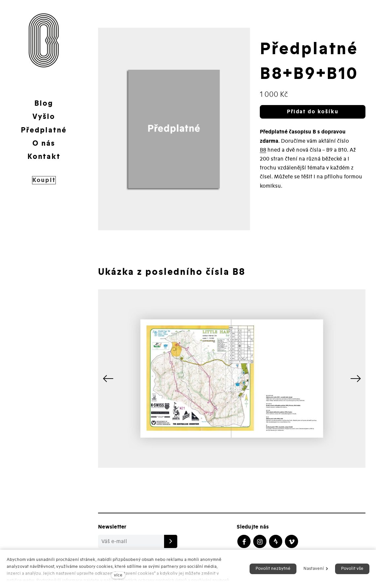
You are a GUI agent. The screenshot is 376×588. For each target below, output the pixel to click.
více (118, 575)
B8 (263, 150)
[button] (356, 379)
